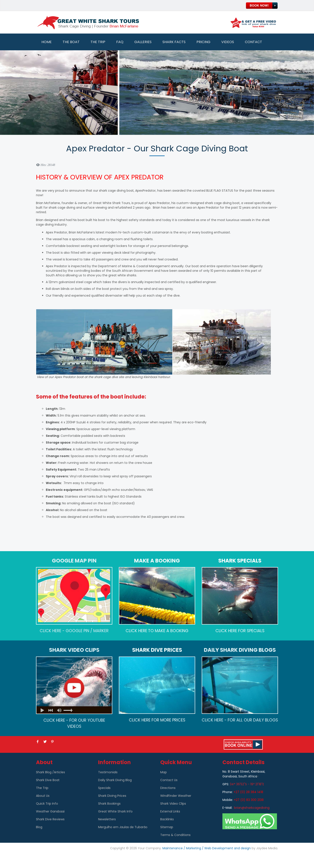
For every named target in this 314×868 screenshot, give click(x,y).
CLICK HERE (136, 631)
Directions (168, 788)
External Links (170, 811)
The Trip (98, 42)
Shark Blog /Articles (50, 772)
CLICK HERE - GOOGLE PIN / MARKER (74, 631)
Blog (39, 827)
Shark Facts (174, 42)
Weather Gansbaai (50, 811)
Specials (104, 788)
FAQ (120, 42)
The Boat (71, 42)
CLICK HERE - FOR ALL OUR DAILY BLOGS (240, 720)
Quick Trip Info (47, 804)
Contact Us (169, 780)
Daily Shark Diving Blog (115, 780)
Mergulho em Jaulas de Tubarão (123, 827)
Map (164, 772)
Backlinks (167, 819)
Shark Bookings (109, 804)
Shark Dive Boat (48, 780)
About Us (43, 796)
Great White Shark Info (115, 811)
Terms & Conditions (175, 835)
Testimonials (108, 772)
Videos (228, 42)
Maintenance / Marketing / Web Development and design (207, 848)
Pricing (203, 42)
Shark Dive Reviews (50, 819)
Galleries (143, 42)
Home (47, 42)
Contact (253, 42)
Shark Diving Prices (112, 796)
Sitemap (167, 827)
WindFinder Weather (176, 796)
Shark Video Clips (173, 804)
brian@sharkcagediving (252, 808)
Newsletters (107, 819)
